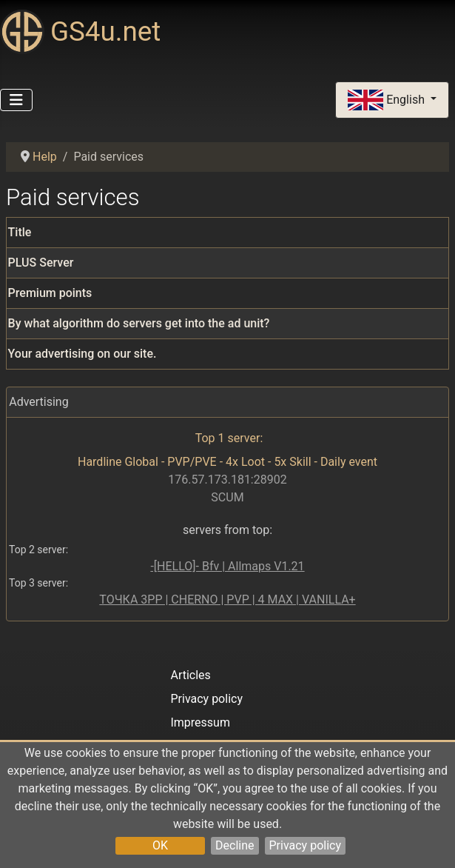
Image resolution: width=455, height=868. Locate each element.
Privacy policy (306, 845)
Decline (235, 845)
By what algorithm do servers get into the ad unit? (139, 323)
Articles (190, 675)
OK (160, 845)
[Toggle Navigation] (16, 100)
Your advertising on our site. (82, 354)
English (388, 100)
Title (20, 232)
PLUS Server (41, 263)
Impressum (200, 722)
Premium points (50, 293)
